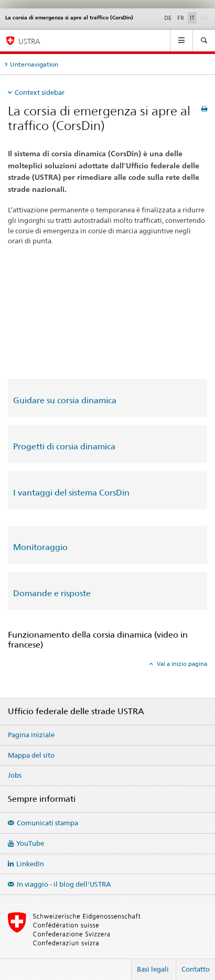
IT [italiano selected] (192, 18)
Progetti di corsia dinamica (64, 446)
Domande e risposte (52, 593)
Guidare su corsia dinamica (65, 400)
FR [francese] (181, 18)
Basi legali (153, 969)
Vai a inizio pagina (181, 664)
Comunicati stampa (47, 823)
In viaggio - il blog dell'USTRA (64, 884)
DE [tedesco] (168, 18)
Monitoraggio (40, 547)
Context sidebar (40, 92)
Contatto (196, 969)
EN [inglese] (205, 17)
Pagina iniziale (31, 735)
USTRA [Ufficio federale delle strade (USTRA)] (29, 41)
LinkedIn (30, 864)
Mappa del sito (31, 755)
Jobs (15, 775)
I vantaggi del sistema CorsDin (71, 493)
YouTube (30, 843)
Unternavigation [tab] (34, 64)
